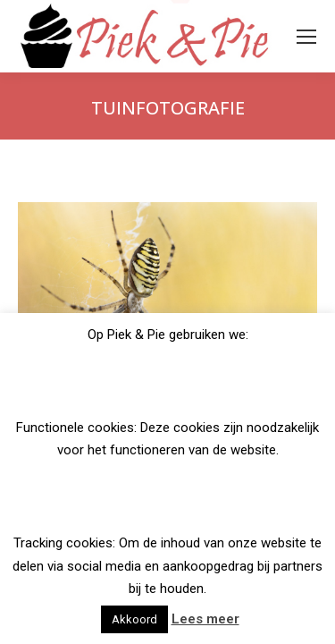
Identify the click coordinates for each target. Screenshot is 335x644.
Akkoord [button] (134, 619)
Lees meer (205, 619)
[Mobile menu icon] (306, 37)
